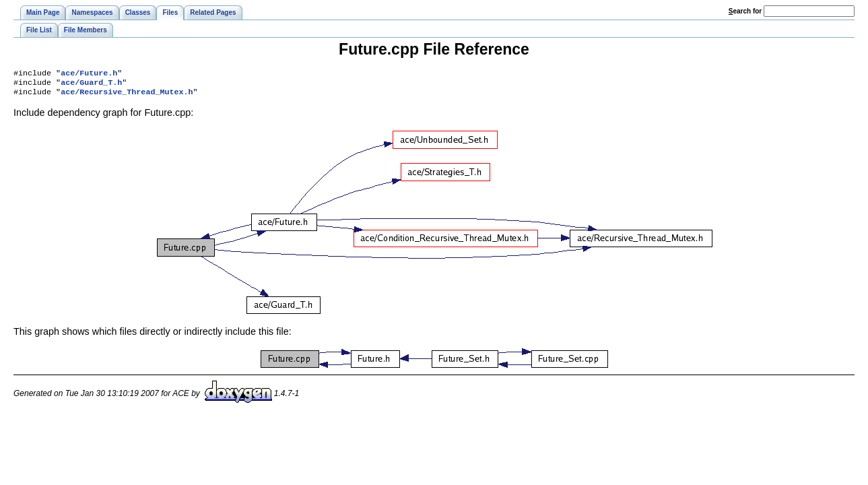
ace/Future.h (89, 74)
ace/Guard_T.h (91, 85)
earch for (745, 11)
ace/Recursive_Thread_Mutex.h (127, 96)
